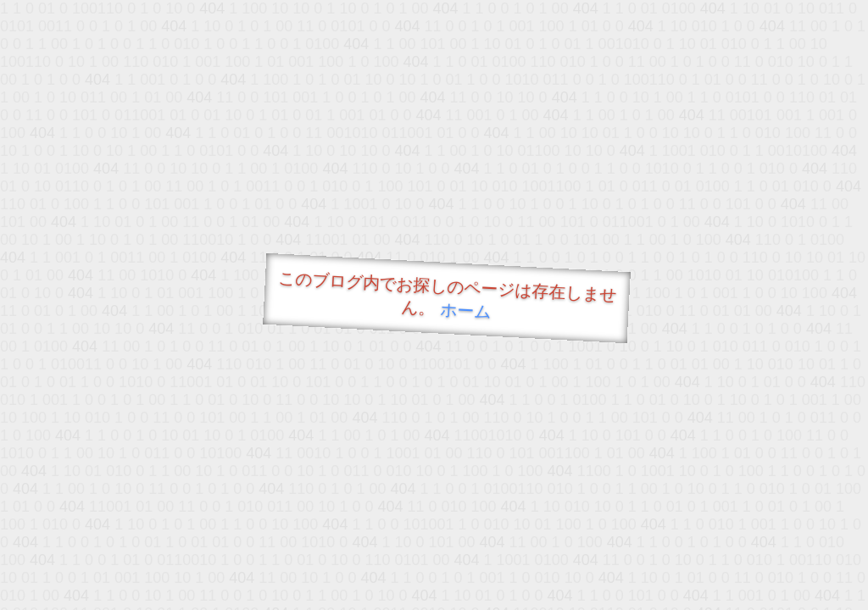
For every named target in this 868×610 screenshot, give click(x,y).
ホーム (466, 311)
